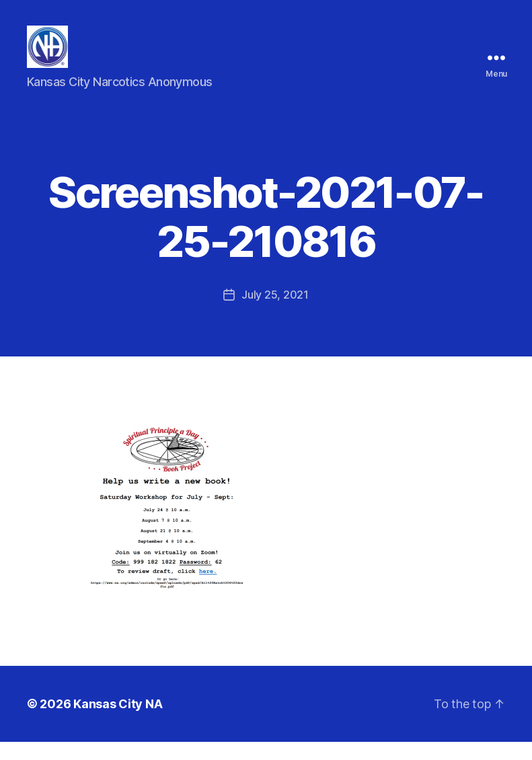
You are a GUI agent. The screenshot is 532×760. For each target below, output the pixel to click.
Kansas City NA (118, 722)
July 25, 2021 (275, 313)
